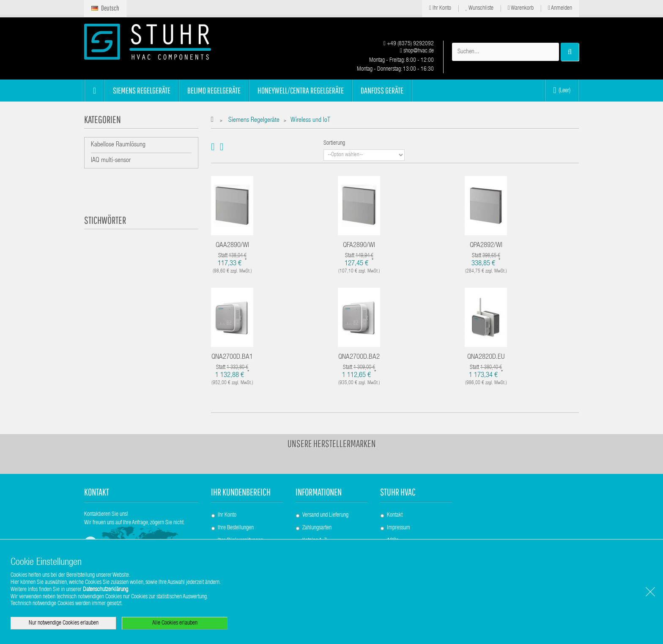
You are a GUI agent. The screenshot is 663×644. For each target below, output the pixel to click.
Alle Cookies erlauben (175, 623)
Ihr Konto (440, 8)
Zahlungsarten (317, 528)
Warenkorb (521, 8)
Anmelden (560, 8)
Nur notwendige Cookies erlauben (64, 623)
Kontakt (395, 515)
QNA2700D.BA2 (359, 357)
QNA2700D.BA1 (232, 357)
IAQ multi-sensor (111, 161)
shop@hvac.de (417, 51)
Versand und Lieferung (325, 515)
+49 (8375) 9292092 (409, 44)
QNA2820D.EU (486, 357)
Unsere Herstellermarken (332, 443)
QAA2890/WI (232, 246)
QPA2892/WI (486, 246)
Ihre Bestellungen (236, 528)
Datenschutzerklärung (105, 590)
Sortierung (334, 143)
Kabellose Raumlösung (118, 145)
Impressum (399, 528)
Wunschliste (479, 8)
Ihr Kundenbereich (241, 492)
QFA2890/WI (359, 246)
